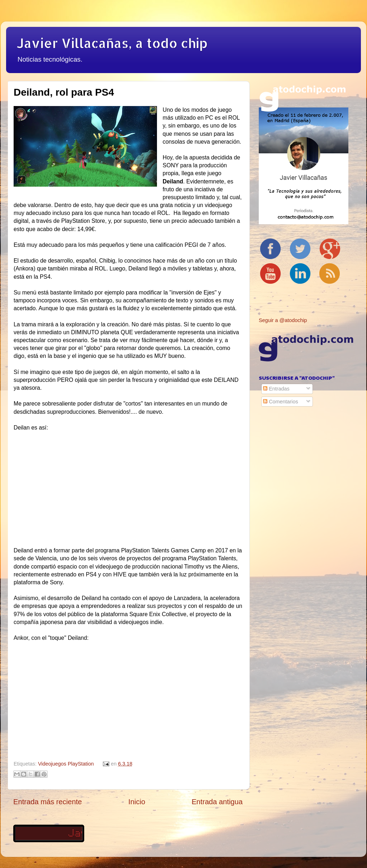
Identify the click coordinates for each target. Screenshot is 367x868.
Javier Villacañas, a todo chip (112, 43)
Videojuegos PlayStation (66, 764)
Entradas (276, 389)
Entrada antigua (217, 802)
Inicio (137, 802)
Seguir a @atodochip (283, 320)
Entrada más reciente (48, 802)
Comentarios (281, 402)
